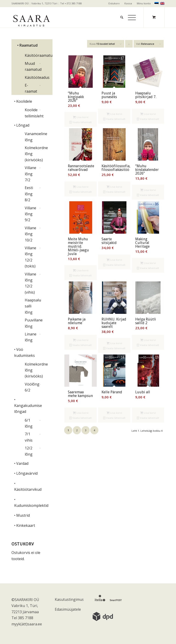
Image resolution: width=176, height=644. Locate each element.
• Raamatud (27, 45)
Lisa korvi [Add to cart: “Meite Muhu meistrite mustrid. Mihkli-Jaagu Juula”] (81, 270)
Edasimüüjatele (68, 609)
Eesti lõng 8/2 (29, 194)
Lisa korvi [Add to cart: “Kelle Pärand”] (114, 413)
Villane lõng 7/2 (30, 174)
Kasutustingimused (69, 599)
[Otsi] (120, 12)
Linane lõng (31, 337)
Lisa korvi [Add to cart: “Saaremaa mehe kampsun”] (81, 413)
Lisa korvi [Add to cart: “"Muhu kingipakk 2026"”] (81, 117)
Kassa (128, 3)
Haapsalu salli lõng (31, 306)
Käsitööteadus (31, 77)
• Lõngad (22, 125)
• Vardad (21, 463)
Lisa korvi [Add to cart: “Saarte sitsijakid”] (114, 260)
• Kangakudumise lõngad (28, 406)
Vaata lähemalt (81, 122)
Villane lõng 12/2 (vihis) (30, 283)
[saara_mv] (31, 17)
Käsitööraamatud (31, 55)
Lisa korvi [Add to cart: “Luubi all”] (148, 413)
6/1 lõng (29, 423)
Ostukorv (114, 3)
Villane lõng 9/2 (30, 214)
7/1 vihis (29, 437)
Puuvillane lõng (31, 323)
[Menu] (130, 12)
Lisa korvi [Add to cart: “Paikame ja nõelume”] (81, 340)
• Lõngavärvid (26, 473)
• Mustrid (22, 515)
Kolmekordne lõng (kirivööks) (31, 154)
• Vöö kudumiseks (25, 352)
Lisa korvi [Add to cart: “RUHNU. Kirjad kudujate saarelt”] (114, 343)
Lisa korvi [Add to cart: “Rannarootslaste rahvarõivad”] (81, 187)
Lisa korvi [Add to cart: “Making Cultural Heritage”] (148, 263)
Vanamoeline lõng (31, 137)
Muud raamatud (31, 66)
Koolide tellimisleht (31, 113)
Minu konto (144, 3)
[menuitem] (114, 3)
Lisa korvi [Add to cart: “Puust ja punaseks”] (114, 114)
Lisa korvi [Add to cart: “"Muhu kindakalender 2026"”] (148, 190)
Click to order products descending (129, 45)
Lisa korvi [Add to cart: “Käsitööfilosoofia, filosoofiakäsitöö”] (114, 187)
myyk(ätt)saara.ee (27, 624)
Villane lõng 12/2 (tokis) (30, 257)
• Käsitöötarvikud (28, 486)
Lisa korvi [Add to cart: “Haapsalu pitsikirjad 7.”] (148, 114)
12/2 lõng (29, 451)
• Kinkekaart (25, 525)
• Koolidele (23, 101)
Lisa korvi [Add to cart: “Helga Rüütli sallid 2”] (148, 340)
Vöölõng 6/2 (31, 387)
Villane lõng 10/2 (30, 234)
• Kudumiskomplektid (28, 502)
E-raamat (31, 88)
